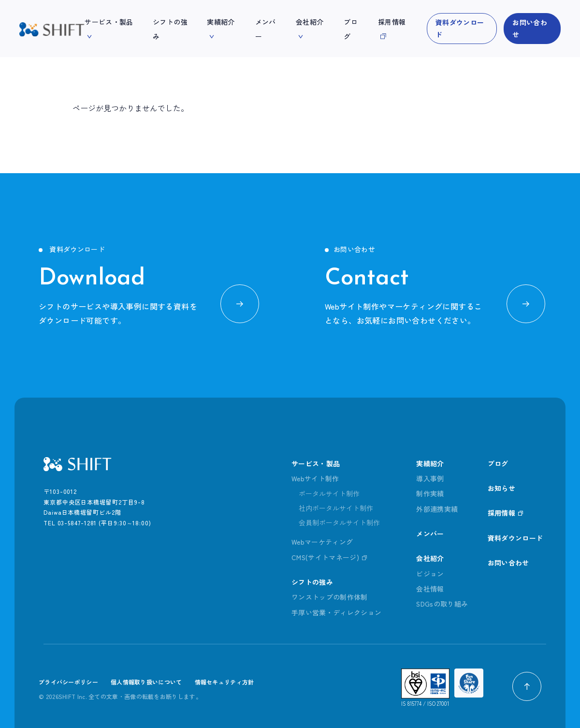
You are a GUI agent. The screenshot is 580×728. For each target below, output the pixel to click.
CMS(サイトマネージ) (326, 557)
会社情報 (430, 589)
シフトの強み (312, 582)
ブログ (499, 463)
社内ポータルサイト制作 (336, 508)
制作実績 (430, 494)
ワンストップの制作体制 (330, 597)
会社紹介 (430, 559)
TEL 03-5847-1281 (70, 523)
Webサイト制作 (315, 478)
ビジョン (430, 574)
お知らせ (502, 488)
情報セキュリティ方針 (225, 682)
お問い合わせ (530, 28)
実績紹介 (430, 463)
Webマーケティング (322, 542)
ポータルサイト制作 (329, 494)
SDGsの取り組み (442, 604)
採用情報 (502, 513)
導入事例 (430, 478)
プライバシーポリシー (68, 682)
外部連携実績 (437, 509)
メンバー (430, 534)
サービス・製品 (316, 463)
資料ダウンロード (460, 28)
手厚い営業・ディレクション (337, 612)
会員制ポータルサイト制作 (339, 523)
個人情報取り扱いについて (146, 682)
